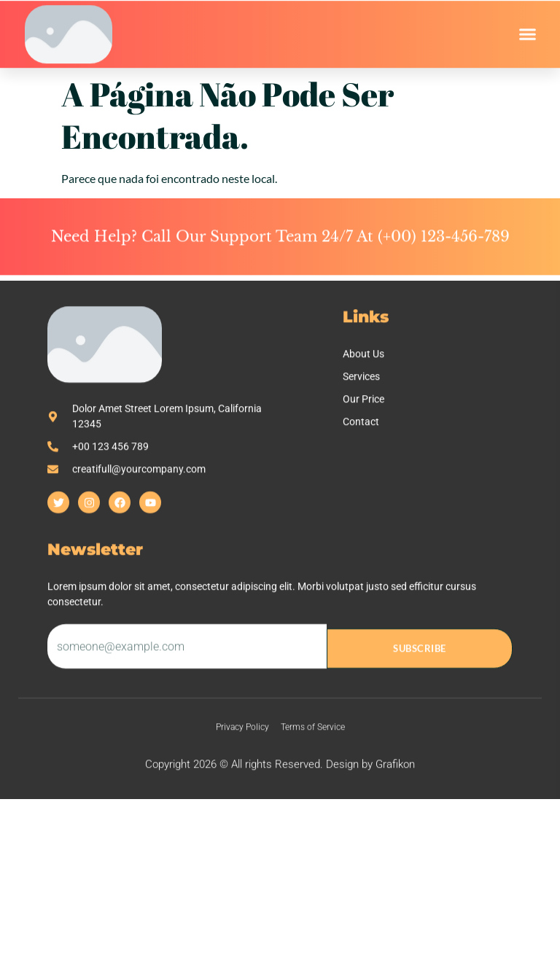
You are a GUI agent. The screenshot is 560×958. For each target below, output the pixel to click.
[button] (528, 38)
